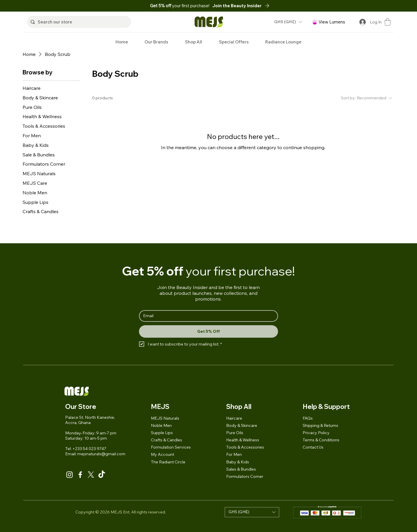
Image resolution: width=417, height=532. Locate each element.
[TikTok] (102, 475)
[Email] (207, 316)
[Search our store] (78, 22)
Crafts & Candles (167, 440)
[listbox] (288, 22)
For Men (234, 454)
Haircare (234, 418)
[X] (91, 475)
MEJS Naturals (165, 418)
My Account (162, 454)
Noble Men (161, 425)
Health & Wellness (243, 440)
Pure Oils (235, 433)
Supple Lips (162, 433)
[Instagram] (69, 475)
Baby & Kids (238, 462)
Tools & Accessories (245, 447)
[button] (242, 6)
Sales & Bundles (241, 469)
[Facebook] (80, 475)
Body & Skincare (242, 425)
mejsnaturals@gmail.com (101, 454)
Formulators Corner (245, 476)
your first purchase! (180, 6)
